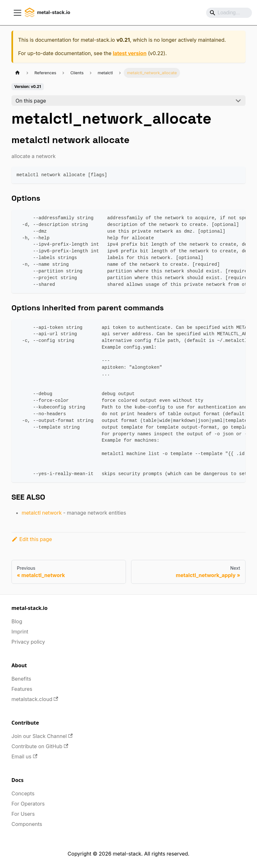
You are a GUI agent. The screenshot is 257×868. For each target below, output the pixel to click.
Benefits (21, 679)
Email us (24, 756)
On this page (31, 101)
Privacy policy (28, 642)
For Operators (28, 804)
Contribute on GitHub (40, 746)
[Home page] (17, 73)
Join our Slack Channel (42, 736)
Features (22, 689)
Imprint (20, 632)
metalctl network (42, 513)
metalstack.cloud (35, 699)
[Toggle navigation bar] (17, 13)
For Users (23, 814)
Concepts (23, 793)
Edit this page (32, 539)
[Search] (229, 13)
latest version (130, 53)
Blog (17, 621)
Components (27, 824)
